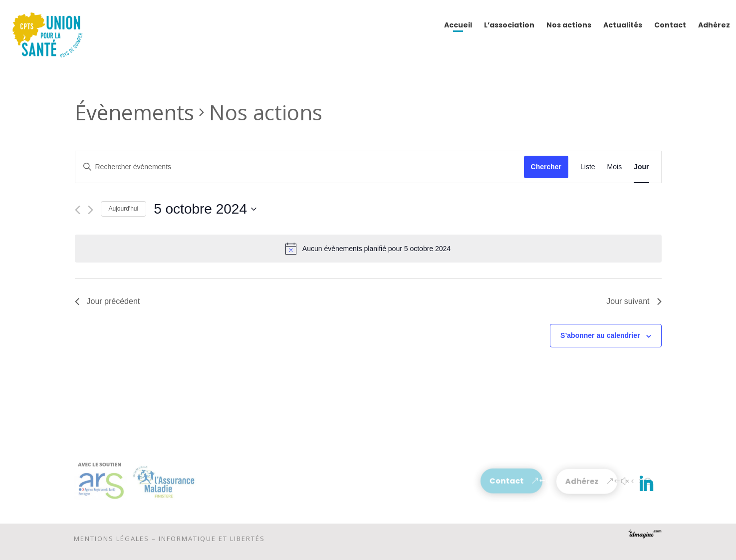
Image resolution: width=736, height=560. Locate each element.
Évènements (134, 112)
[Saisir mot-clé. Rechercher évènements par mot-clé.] (300, 167)
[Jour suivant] (91, 210)
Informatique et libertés (212, 541)
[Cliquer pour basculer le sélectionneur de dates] (205, 209)
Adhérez (583, 481)
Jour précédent (108, 301)
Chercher (546, 167)
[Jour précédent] (78, 210)
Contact (507, 481)
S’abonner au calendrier (600, 335)
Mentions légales (112, 541)
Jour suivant (634, 301)
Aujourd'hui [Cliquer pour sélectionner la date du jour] (124, 209)
